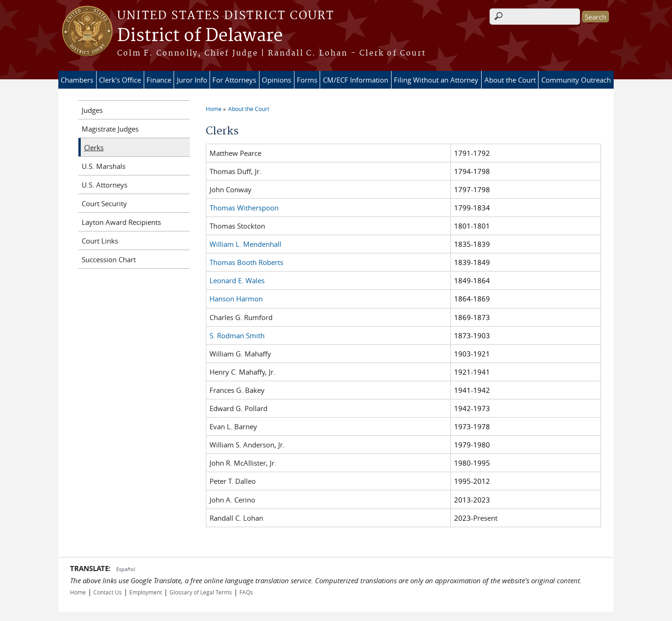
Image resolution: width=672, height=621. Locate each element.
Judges (92, 110)
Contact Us (108, 592)
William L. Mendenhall (245, 244)
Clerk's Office (120, 80)
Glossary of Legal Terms (201, 592)
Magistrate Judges (110, 129)
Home (214, 109)
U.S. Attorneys (105, 185)
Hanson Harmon (236, 299)
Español (126, 569)
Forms (307, 80)
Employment (146, 592)
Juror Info (192, 80)
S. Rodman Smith (237, 335)
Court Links (100, 241)
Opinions (276, 80)
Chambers (77, 80)
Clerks (94, 147)
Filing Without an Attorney (436, 80)
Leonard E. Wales (237, 280)
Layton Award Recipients (121, 222)
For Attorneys (234, 80)
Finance (159, 80)
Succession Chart (109, 259)
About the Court (510, 80)
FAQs (246, 592)
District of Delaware (200, 36)
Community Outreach (576, 80)
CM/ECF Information (356, 80)
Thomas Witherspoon (244, 208)
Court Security (104, 203)
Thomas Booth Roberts (246, 262)
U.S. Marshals (104, 166)
